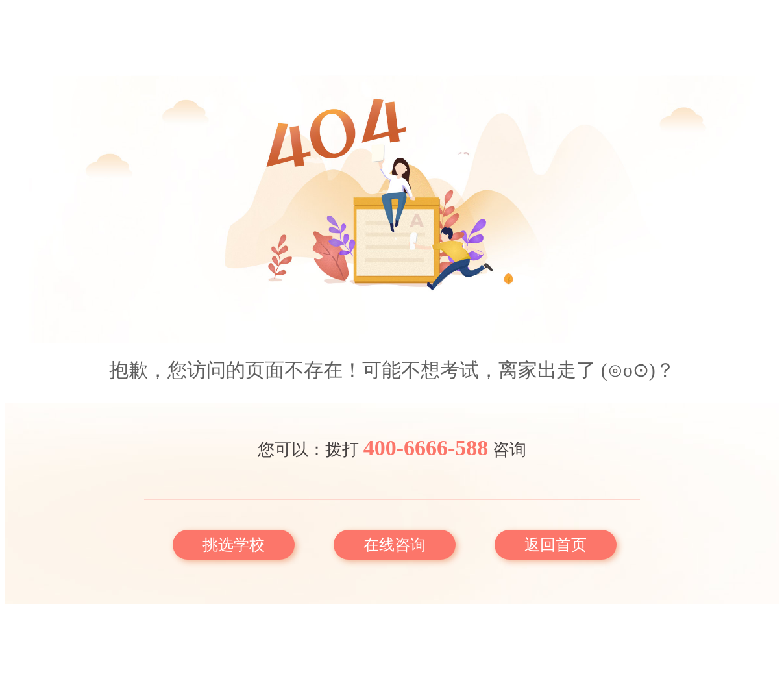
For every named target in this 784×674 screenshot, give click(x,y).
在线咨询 (395, 545)
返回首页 (556, 545)
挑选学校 (234, 545)
